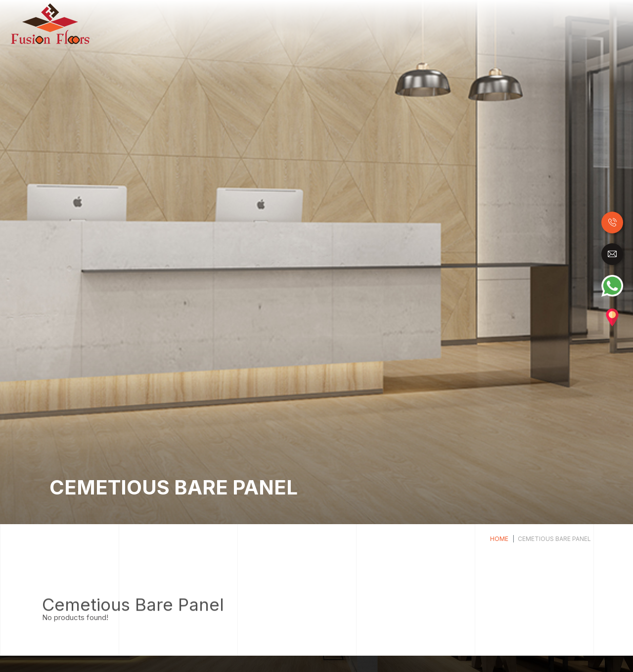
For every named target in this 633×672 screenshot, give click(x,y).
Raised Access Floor (466, 24)
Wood (234, 24)
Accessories (584, 24)
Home (211, 23)
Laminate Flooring (287, 24)
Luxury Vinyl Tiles (362, 24)
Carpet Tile (533, 24)
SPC (412, 24)
